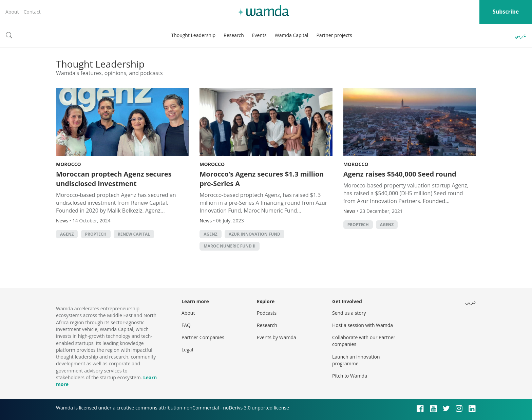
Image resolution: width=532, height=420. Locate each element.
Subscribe (506, 12)
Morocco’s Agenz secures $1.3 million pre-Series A (262, 179)
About (12, 12)
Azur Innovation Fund (254, 234)
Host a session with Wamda (363, 325)
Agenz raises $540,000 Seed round (400, 174)
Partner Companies (203, 337)
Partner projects (334, 35)
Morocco (69, 164)
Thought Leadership (193, 35)
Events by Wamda (277, 337)
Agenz (67, 234)
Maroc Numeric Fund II (230, 246)
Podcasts (267, 313)
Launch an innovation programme (356, 360)
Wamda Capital (292, 35)
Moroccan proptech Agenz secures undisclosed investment (114, 179)
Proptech (96, 234)
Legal (187, 350)
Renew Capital (134, 234)
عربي (520, 35)
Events (259, 35)
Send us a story (349, 313)
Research (234, 35)
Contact (32, 12)
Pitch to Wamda (350, 376)
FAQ (186, 325)
